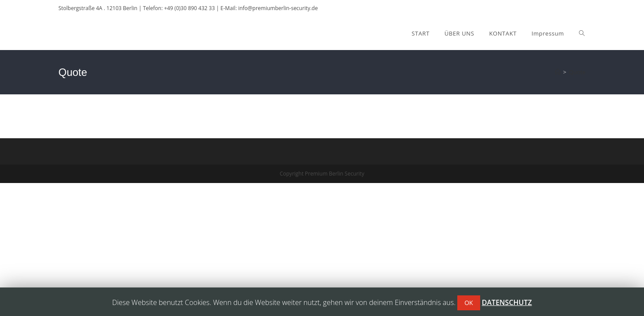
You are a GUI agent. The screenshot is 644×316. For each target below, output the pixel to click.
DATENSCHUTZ (507, 302)
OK (469, 303)
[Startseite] (558, 72)
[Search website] (582, 33)
